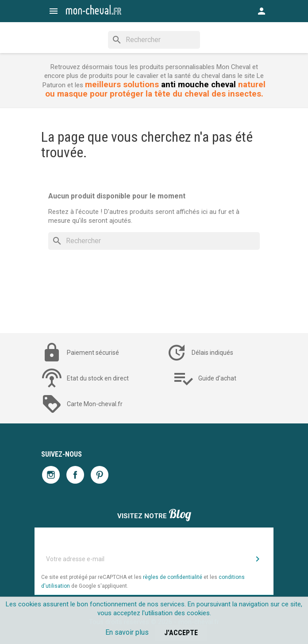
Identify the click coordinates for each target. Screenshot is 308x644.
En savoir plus (127, 632)
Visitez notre (154, 515)
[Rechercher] (154, 40)
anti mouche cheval (198, 85)
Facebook (75, 475)
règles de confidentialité (173, 577)
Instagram (51, 475)
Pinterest (100, 475)
